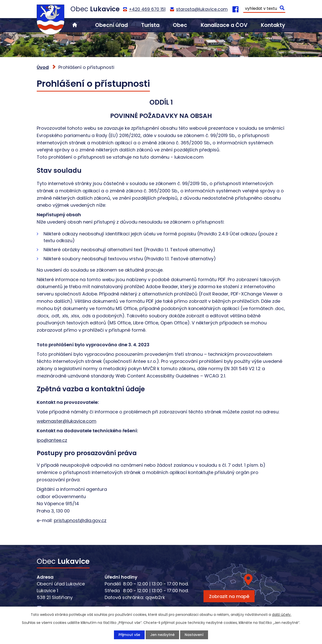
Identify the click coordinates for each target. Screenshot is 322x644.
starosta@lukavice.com (202, 9)
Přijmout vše (129, 635)
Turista (150, 25)
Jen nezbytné (162, 635)
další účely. (282, 615)
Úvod (75, 25)
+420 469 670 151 (147, 9)
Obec (180, 25)
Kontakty (273, 25)
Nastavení (194, 635)
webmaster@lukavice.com (67, 421)
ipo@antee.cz (52, 440)
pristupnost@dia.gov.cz (80, 520)
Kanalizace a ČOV (224, 25)
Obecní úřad (111, 25)
